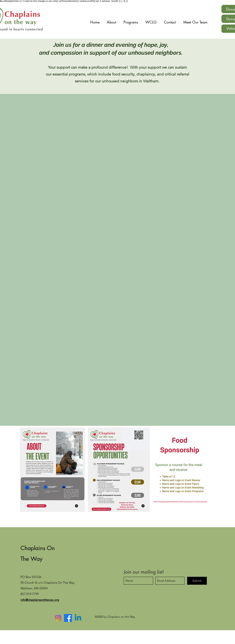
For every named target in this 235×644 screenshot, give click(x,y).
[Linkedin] (78, 618)
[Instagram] (58, 618)
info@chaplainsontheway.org (40, 600)
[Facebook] (68, 618)
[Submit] (197, 581)
